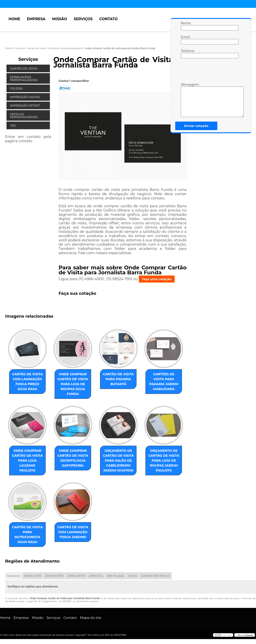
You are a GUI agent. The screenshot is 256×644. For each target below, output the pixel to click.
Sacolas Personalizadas (24, 115)
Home (14, 19)
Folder (17, 88)
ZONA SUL (96, 576)
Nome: (185, 26)
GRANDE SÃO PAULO (155, 576)
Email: (185, 40)
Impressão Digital (26, 97)
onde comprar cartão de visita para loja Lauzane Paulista (28, 461)
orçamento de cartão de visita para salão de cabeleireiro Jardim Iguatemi (118, 461)
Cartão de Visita (24, 68)
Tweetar (65, 88)
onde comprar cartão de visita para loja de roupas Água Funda (73, 384)
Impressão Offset (26, 105)
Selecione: (14, 576)
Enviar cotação (196, 126)
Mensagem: (185, 100)
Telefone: (185, 54)
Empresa (36, 19)
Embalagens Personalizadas (24, 78)
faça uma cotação (157, 279)
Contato (109, 19)
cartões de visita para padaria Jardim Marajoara (164, 382)
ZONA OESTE (76, 576)
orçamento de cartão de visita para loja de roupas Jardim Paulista (164, 461)
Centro (133, 576)
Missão (60, 19)
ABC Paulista (116, 576)
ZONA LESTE (33, 576)
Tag (13, 125)
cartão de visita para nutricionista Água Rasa (28, 535)
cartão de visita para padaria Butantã (118, 379)
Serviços (83, 19)
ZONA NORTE (54, 576)
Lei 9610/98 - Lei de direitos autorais (79, 601)
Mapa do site (91, 618)
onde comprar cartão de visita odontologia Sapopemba (73, 458)
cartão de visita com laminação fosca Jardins (73, 532)
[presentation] (209, 72)
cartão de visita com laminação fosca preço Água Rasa (28, 382)
